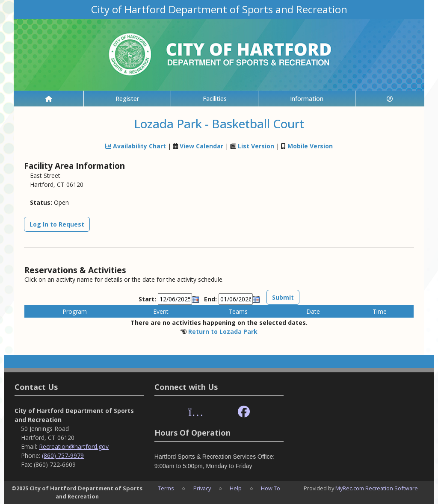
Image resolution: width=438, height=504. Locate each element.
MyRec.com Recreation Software (377, 488)
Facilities (215, 99)
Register (127, 99)
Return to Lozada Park (223, 332)
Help (236, 488)
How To (271, 488)
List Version (256, 146)
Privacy (202, 488)
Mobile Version (310, 146)
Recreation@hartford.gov (74, 447)
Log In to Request (57, 224)
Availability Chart (136, 146)
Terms (166, 488)
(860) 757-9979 (63, 455)
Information (307, 99)
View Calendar (201, 146)
